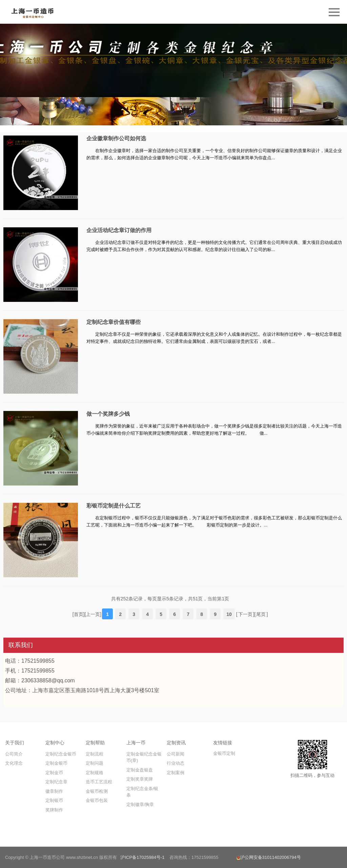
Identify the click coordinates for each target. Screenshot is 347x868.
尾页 (261, 614)
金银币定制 (224, 753)
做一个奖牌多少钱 (108, 414)
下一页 (245, 614)
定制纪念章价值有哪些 (114, 322)
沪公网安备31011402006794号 (269, 857)
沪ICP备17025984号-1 (142, 857)
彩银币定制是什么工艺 (114, 506)
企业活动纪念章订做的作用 (119, 230)
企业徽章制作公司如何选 (116, 138)
